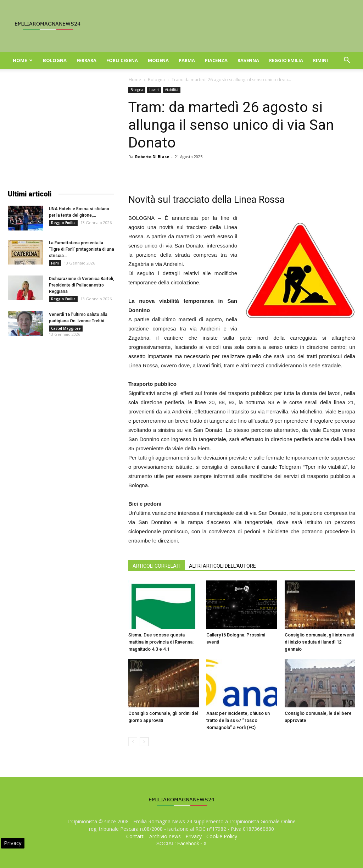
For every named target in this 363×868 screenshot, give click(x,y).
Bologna (55, 60)
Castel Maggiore (66, 328)
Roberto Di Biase (152, 157)
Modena (158, 60)
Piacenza (216, 60)
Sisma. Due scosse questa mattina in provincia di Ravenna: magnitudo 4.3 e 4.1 (161, 642)
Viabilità (172, 90)
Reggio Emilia (286, 60)
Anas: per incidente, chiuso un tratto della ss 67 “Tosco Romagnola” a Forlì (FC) (238, 720)
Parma (187, 60)
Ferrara (86, 60)
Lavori (154, 90)
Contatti (135, 836)
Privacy (194, 836)
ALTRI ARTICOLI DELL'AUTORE (222, 566)
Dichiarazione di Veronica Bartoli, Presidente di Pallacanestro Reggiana (82, 285)
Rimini (320, 60)
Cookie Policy (222, 836)
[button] (347, 61)
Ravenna (248, 60)
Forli (55, 263)
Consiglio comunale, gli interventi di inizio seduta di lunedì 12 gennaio (319, 642)
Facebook (188, 844)
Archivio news (165, 836)
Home (23, 60)
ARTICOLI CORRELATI (157, 566)
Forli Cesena (122, 60)
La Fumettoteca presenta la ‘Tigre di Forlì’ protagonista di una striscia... (82, 249)
